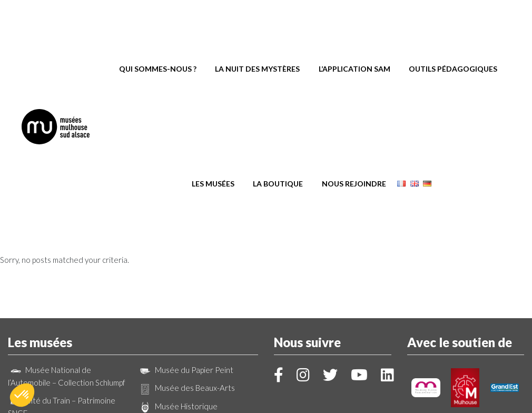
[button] (22, 395)
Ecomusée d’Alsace (179, 317)
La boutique (278, 75)
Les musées (213, 75)
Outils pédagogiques (453, 31)
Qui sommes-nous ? (158, 31)
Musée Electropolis (50, 319)
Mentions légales (315, 391)
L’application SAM (354, 31)
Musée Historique (178, 263)
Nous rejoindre (354, 75)
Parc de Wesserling (180, 299)
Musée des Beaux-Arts (186, 245)
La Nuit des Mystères (257, 31)
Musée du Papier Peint (185, 227)
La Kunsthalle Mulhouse (187, 281)
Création (266, 400)
